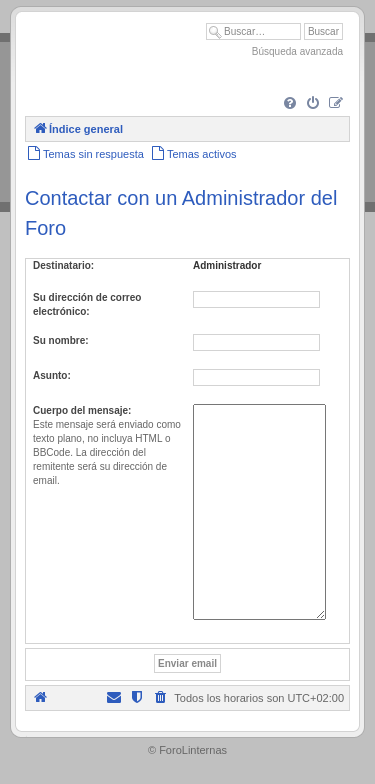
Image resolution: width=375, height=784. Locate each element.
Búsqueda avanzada (297, 51)
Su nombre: (61, 340)
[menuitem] (290, 104)
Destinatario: (63, 265)
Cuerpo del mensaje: (82, 410)
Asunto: (52, 375)
